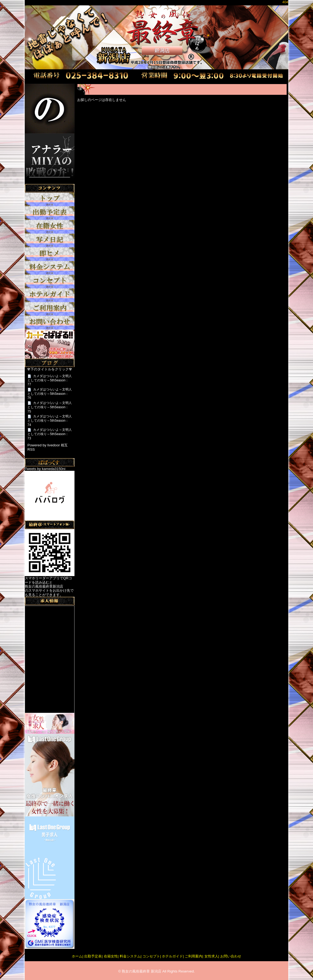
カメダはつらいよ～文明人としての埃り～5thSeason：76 (50, 394)
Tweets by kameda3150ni (45, 469)
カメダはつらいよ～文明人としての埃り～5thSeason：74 (50, 420)
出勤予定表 (93, 956)
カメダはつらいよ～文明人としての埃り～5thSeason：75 (50, 407)
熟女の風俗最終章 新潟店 (142, 971)
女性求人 (211, 956)
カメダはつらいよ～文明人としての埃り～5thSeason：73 (50, 434)
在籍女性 (111, 956)
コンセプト (151, 956)
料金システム (130, 956)
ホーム (77, 956)
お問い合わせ (231, 956)
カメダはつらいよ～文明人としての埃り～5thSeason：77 (50, 380)
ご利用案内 (193, 956)
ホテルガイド (172, 956)
